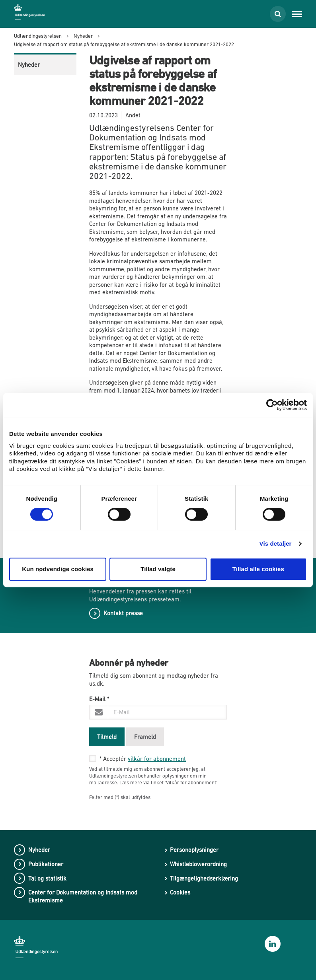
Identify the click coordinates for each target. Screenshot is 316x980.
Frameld (145, 737)
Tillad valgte (158, 569)
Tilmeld (107, 737)
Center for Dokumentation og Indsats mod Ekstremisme (83, 896)
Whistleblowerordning (198, 864)
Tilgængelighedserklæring (204, 878)
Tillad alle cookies (258, 569)
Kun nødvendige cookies (58, 569)
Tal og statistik (47, 878)
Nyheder (29, 65)
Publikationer (46, 864)
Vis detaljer (276, 543)
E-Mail (99, 699)
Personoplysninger (194, 850)
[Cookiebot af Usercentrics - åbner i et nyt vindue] (272, 405)
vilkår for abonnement (157, 759)
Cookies (180, 892)
